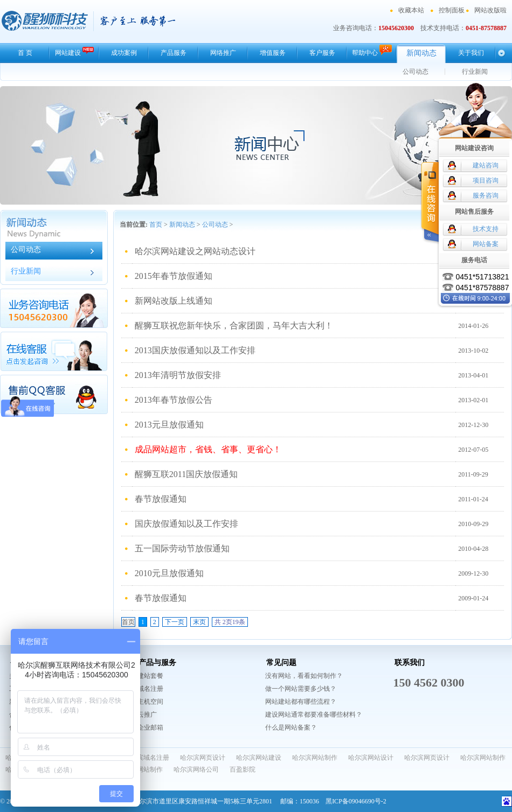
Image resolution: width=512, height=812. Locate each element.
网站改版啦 (490, 10)
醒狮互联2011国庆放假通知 (186, 474)
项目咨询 (486, 180)
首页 (156, 225)
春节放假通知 (161, 499)
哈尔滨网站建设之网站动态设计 (195, 251)
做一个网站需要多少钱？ (301, 689)
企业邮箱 (150, 727)
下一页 (175, 622)
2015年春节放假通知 (174, 276)
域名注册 (150, 689)
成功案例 (124, 53)
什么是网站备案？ (291, 727)
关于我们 (471, 53)
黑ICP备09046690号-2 (356, 801)
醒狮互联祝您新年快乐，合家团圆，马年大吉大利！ (234, 325)
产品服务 (174, 53)
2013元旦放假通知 (169, 425)
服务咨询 (486, 195)
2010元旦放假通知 (169, 573)
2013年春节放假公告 (174, 400)
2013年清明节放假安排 (178, 375)
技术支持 (486, 229)
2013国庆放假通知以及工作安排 (195, 350)
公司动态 (416, 72)
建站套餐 (150, 676)
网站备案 (486, 244)
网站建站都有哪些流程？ (301, 702)
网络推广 (223, 53)
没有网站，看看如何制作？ (304, 676)
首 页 (25, 53)
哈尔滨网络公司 (196, 769)
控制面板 (452, 10)
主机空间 (150, 702)
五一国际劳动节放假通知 (182, 548)
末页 (199, 622)
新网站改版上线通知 (174, 301)
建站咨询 (486, 165)
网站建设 (74, 51)
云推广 (147, 715)
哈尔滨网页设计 (203, 758)
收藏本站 (411, 10)
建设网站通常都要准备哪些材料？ (314, 715)
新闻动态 (421, 53)
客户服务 (322, 53)
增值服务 (273, 53)
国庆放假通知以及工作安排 (186, 524)
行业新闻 (475, 72)
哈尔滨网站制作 (315, 758)
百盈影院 (243, 769)
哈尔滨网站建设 (259, 758)
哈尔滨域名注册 (147, 758)
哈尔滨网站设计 (371, 758)
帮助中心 (372, 51)
